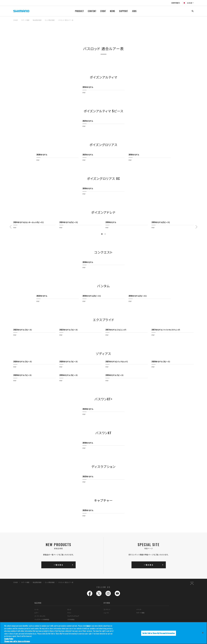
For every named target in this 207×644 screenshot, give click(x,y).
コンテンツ (107, 609)
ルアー (37, 613)
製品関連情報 (37, 20)
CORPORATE (176, 3)
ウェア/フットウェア (73, 616)
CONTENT (92, 11)
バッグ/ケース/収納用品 (42, 619)
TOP (192, 22)
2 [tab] (105, 234)
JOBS (134, 11)
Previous (11, 227)
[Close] (203, 633)
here (88, 626)
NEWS (113, 11)
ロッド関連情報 (50, 20)
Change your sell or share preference (17, 641)
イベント (139, 609)
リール (36, 609)
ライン (69, 613)
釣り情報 (107, 603)
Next (196, 227)
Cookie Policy (9, 639)
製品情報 (38, 603)
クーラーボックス (40, 616)
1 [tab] (102, 234)
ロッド (69, 609)
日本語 (16, 20)
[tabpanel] (104, 89)
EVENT (103, 11)
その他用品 (71, 619)
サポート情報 (25, 20)
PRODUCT (79, 11)
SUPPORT (124, 11)
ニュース (106, 613)
